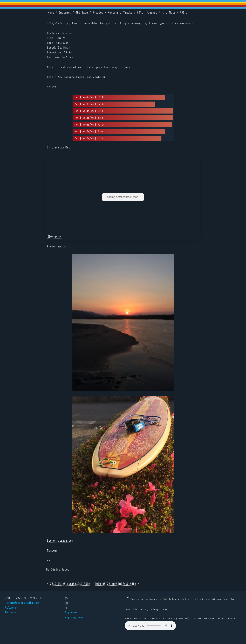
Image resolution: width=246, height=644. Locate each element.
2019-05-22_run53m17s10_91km (115, 584)
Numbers (52, 551)
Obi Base (82, 13)
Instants (65, 13)
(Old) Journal (147, 13)
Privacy (11, 612)
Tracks (128, 13)
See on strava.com (60, 541)
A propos (71, 612)
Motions (113, 13)
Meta (172, 13)
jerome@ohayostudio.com (22, 603)
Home (51, 13)
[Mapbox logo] (55, 237)
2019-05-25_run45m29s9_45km (70, 584)
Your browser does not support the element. (150, 626)
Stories (98, 13)
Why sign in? (74, 617)
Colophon (11, 608)
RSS (182, 13)
